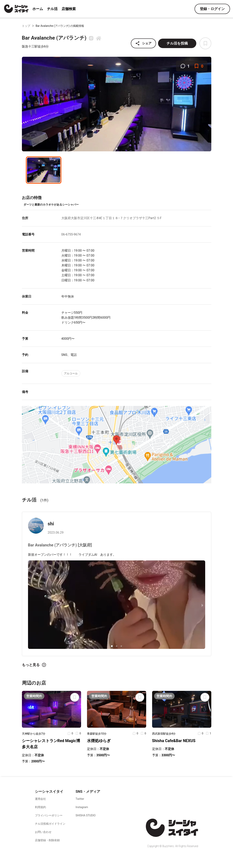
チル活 (52, 9)
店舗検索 (69, 9)
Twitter (80, 799)
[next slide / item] (202, 605)
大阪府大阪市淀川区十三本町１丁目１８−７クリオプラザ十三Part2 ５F (112, 218)
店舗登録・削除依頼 (47, 840)
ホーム (38, 9)
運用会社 (40, 799)
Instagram (82, 807)
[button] (117, 149)
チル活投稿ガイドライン (50, 824)
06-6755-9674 (71, 234)
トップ (26, 26)
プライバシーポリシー (49, 815)
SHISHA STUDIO (86, 815)
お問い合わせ (43, 832)
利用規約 (40, 807)
